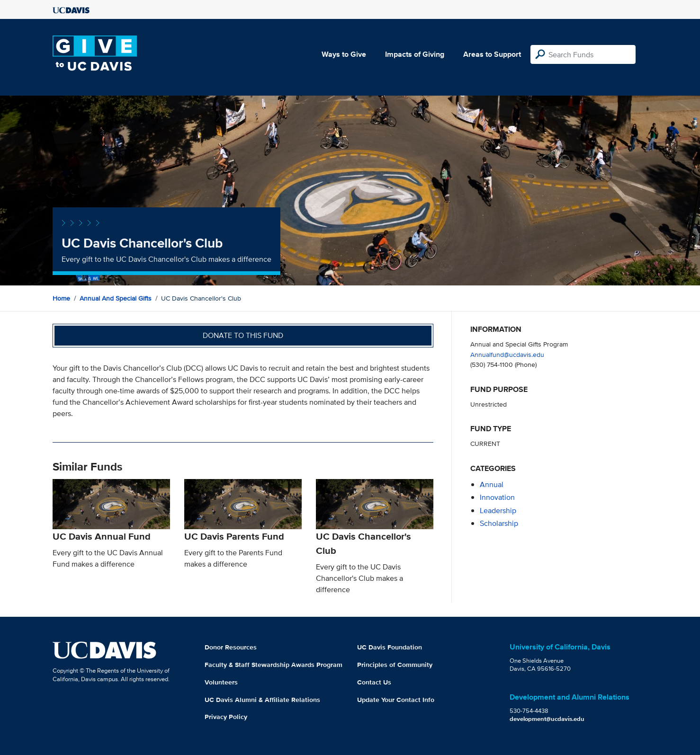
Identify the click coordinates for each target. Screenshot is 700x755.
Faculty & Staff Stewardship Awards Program (274, 665)
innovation (497, 497)
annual (492, 484)
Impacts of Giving (415, 54)
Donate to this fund (243, 335)
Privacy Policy (226, 717)
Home (61, 298)
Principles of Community (395, 665)
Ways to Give (344, 54)
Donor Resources (231, 647)
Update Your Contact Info (396, 700)
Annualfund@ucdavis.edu (507, 354)
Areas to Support (492, 54)
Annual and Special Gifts (116, 298)
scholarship (499, 523)
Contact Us (374, 682)
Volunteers (221, 682)
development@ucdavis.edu (547, 719)
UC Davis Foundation (390, 647)
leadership (498, 511)
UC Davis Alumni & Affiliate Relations (262, 700)
